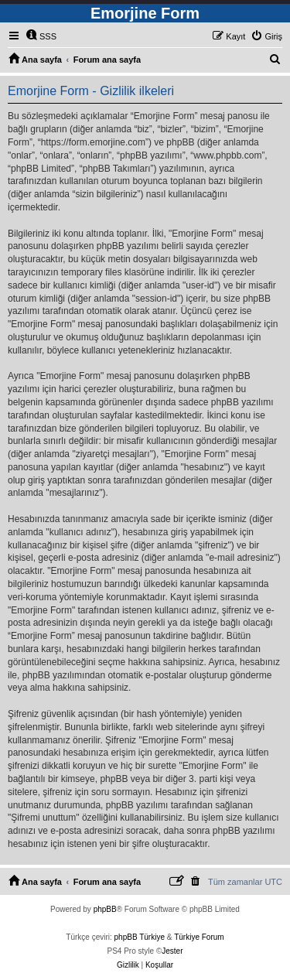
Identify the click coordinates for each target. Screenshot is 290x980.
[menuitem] (41, 36)
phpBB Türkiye (140, 937)
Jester (172, 951)
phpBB (105, 909)
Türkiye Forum (199, 937)
